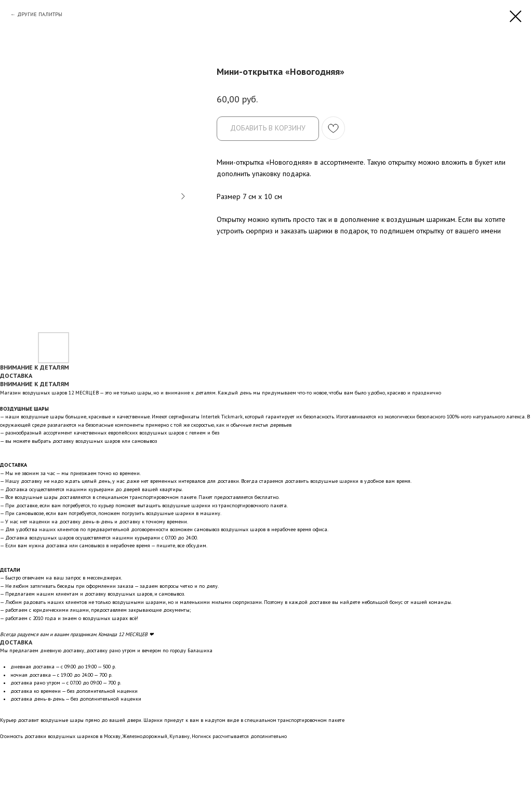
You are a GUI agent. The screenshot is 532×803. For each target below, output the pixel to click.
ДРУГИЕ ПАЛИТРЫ (40, 14)
